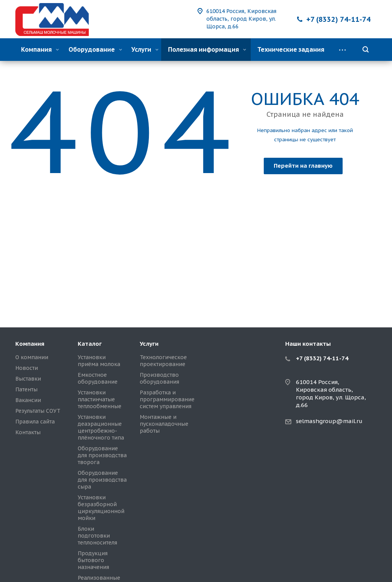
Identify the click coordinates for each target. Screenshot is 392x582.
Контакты (28, 432)
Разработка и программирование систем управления (167, 399)
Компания (40, 49)
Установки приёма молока (99, 361)
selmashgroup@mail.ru (329, 421)
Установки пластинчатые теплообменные (100, 399)
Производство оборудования (159, 378)
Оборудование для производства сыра (102, 480)
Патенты (26, 389)
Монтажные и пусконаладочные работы (164, 424)
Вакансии (28, 400)
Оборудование (95, 49)
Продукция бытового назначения (93, 560)
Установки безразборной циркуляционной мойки (101, 508)
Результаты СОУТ (38, 411)
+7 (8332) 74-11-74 (338, 19)
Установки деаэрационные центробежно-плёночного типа (101, 427)
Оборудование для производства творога (102, 455)
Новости (27, 368)
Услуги (145, 49)
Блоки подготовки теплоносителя (97, 536)
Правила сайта (35, 422)
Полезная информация (207, 49)
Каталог (90, 344)
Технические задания (291, 49)
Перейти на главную (303, 166)
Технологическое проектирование (163, 361)
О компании (32, 357)
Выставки (28, 379)
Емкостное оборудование (98, 378)
